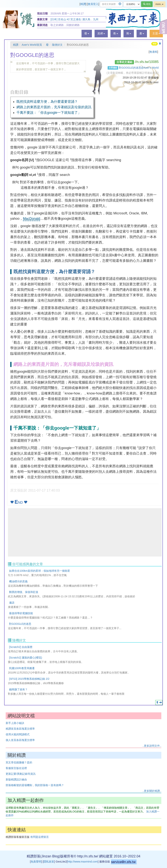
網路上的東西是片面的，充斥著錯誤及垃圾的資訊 (54, 107)
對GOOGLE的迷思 (20, 624)
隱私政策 (49, 862)
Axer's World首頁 (32, 45)
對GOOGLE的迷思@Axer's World (139, 68)
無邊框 (153, 52)
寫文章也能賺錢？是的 (19, 762)
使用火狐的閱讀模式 (18, 734)
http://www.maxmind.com (83, 862)
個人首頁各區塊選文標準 (20, 740)
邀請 (12, 603)
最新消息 (42, 25)
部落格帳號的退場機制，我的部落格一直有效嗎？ (35, 785)
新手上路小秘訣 (15, 723)
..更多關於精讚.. (152, 791)
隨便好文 (57, 45)
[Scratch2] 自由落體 (21, 647)
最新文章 (42, 19)
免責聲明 (36, 862)
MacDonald (31, 219)
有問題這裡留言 (40, 837)
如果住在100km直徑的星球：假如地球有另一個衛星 (40, 571)
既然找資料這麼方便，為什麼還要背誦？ (47, 102)
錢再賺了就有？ (18, 689)
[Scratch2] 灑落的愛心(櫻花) (26, 658)
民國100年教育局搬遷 (22, 668)
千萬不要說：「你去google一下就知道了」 (49, 113)
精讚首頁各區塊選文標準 (20, 729)
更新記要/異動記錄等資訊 (21, 774)
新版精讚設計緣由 (16, 779)
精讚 (83, 4)
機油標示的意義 (18, 581)
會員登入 (93, 4)
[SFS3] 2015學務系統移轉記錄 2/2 (29, 679)
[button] (87, 34)
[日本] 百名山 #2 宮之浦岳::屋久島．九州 (74, 19)
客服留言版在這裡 (16, 768)
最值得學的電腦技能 (21, 613)
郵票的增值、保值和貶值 (24, 592)
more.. (159, 4)
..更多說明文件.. (152, 746)
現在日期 (42, 13)
